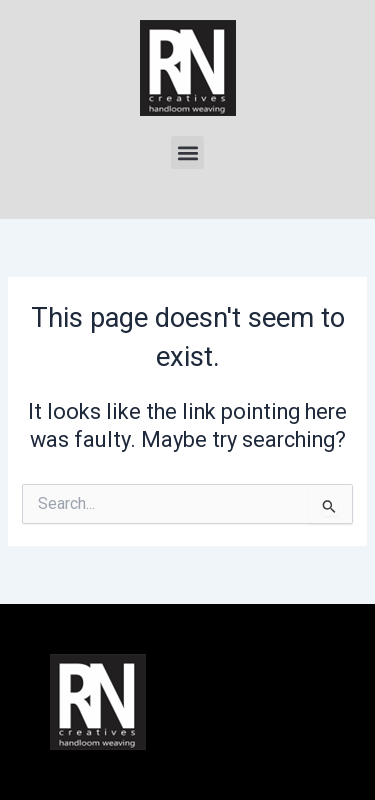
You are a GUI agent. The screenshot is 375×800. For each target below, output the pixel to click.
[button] (187, 152)
